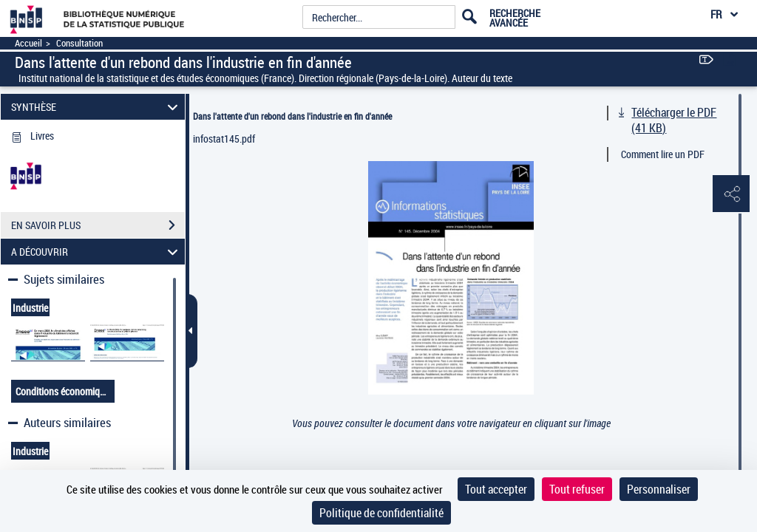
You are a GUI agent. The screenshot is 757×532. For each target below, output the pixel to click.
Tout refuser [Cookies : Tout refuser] (577, 489)
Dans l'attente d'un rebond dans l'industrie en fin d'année (292, 116)
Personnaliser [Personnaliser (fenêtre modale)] (659, 489)
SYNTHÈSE (97, 107)
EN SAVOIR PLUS (98, 225)
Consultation (79, 43)
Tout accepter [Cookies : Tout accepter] (496, 489)
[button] (731, 194)
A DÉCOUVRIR (97, 252)
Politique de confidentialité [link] (381, 513)
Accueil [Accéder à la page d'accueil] (28, 43)
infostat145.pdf (224, 139)
